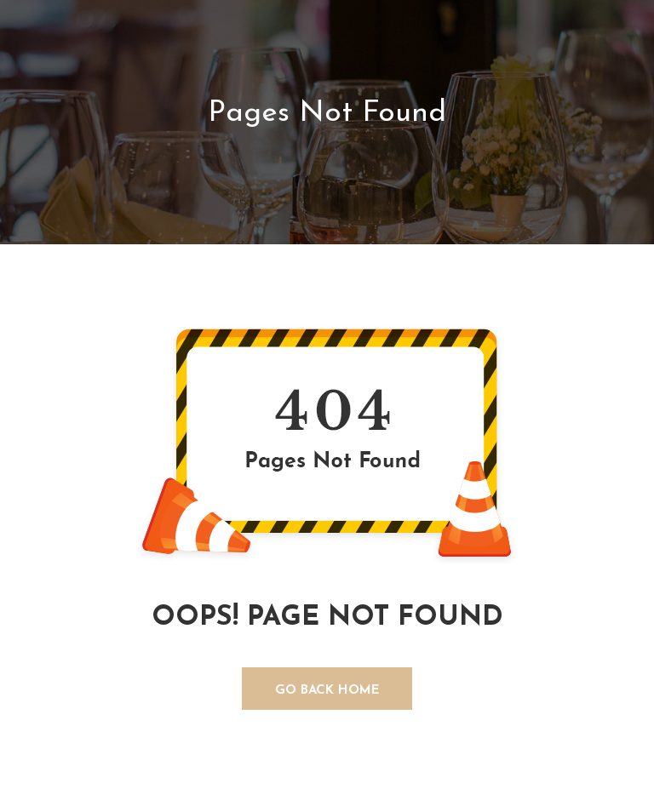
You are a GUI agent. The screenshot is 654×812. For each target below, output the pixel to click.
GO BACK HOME (327, 691)
